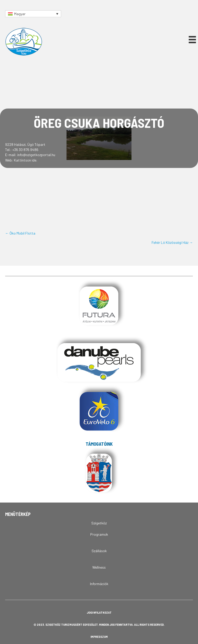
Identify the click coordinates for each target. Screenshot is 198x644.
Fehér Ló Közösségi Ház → (172, 242)
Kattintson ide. (26, 160)
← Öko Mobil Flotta (20, 233)
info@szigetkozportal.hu (36, 155)
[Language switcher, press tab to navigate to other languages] (33, 14)
